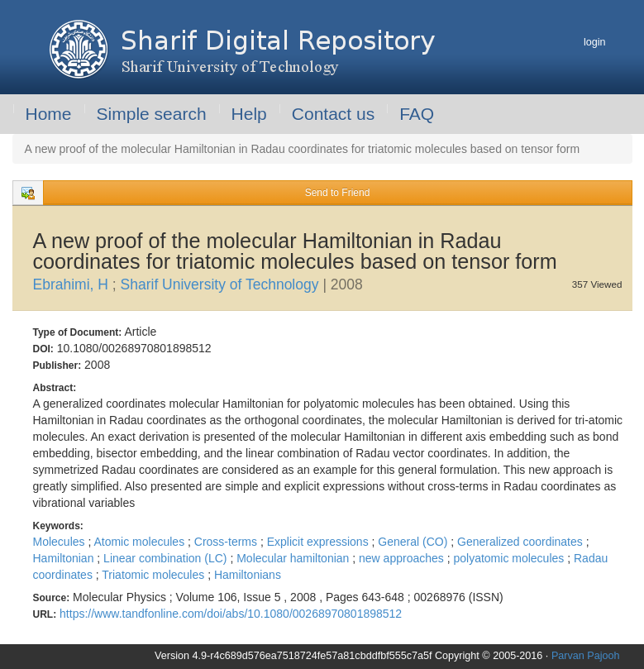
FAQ (417, 114)
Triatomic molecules (155, 575)
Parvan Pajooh (586, 656)
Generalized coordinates (522, 542)
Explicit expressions (320, 542)
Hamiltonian (65, 558)
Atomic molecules (141, 542)
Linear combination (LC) (167, 558)
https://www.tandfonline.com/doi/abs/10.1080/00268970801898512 (231, 614)
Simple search (152, 114)
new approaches (403, 558)
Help (249, 114)
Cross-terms (227, 542)
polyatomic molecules (510, 558)
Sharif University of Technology (222, 284)
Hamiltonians (248, 575)
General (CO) (414, 542)
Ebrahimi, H (73, 284)
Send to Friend (338, 193)
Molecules (61, 542)
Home (49, 114)
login (595, 42)
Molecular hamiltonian (294, 558)
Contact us (333, 114)
